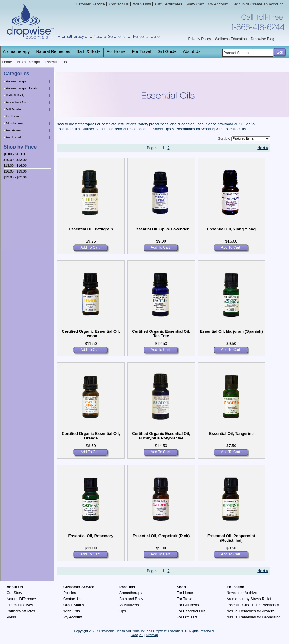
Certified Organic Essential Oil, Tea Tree (161, 334)
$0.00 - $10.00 (14, 154)
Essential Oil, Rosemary (91, 536)
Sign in (239, 4)
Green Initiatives (20, 605)
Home (7, 62)
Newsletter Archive (242, 593)
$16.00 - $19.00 (15, 171)
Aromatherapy (28, 62)
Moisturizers (28, 124)
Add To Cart (90, 247)
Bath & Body (28, 96)
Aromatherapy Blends (28, 89)
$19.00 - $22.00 (15, 177)
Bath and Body (131, 599)
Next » (263, 148)
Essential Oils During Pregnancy (253, 605)
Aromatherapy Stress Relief (249, 599)
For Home (28, 131)
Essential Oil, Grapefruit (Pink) (161, 536)
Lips (123, 611)
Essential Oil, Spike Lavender (161, 229)
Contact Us (72, 599)
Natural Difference (21, 599)
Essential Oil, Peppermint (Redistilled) (231, 538)
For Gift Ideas (188, 605)
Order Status (74, 605)
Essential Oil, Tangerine (231, 434)
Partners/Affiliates (21, 611)
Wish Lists (72, 611)
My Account (218, 4)
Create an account (266, 4)
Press (11, 617)
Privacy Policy (200, 39)
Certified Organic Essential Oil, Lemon (91, 334)
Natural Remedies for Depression (254, 617)
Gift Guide (28, 110)
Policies (70, 593)
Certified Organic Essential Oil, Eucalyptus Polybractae (161, 436)
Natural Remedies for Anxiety (250, 611)
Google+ (137, 635)
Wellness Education (231, 39)
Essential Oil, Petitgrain (91, 229)
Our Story (14, 593)
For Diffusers (187, 617)
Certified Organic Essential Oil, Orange (91, 436)
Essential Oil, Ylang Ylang (231, 229)
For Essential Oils (191, 611)
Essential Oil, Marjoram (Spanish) (231, 331)
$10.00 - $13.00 (15, 160)
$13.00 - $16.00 (15, 166)
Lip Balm (12, 116)
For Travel (28, 138)
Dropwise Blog (262, 39)
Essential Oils (28, 103)
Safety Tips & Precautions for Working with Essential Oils (199, 129)
